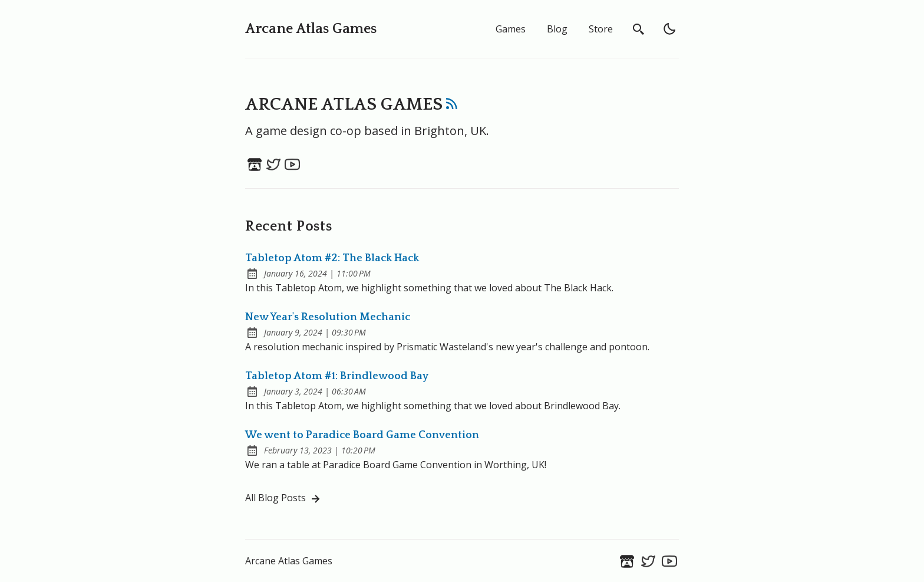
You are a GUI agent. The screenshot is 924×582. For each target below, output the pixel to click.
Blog (557, 29)
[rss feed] (452, 106)
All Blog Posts (284, 499)
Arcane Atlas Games (311, 29)
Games (511, 29)
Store (601, 29)
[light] (669, 29)
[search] (639, 29)
